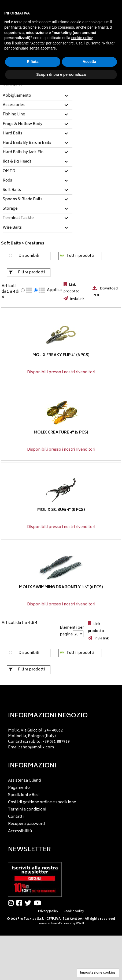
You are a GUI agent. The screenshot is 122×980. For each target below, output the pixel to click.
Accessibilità (20, 831)
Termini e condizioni (27, 810)
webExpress (62, 924)
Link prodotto (72, 288)
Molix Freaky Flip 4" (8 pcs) (61, 355)
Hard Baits (12, 134)
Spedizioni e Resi (24, 795)
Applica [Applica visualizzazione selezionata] (54, 290)
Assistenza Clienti (25, 781)
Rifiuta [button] (33, 62)
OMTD (9, 171)
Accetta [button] (89, 62)
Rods (7, 181)
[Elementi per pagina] (78, 634)
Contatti (16, 817)
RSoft (80, 924)
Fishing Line (14, 115)
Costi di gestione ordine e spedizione (42, 802)
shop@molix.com (37, 747)
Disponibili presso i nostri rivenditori (61, 372)
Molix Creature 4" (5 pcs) (61, 433)
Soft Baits (12, 190)
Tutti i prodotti (80, 256)
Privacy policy (48, 911)
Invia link (77, 299)
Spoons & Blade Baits (23, 199)
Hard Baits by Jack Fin (23, 152)
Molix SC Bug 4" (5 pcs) (61, 510)
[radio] (23, 290)
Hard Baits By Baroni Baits (27, 143)
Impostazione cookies (98, 973)
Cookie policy (74, 911)
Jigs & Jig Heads (17, 162)
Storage (10, 209)
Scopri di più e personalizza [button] (61, 74)
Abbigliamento (17, 96)
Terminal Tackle (18, 218)
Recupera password (26, 824)
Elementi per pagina (72, 631)
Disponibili (29, 256)
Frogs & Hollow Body (23, 124)
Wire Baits (12, 228)
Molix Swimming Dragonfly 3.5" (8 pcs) (61, 587)
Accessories (14, 105)
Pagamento (19, 788)
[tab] (38, 96)
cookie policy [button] (82, 38)
